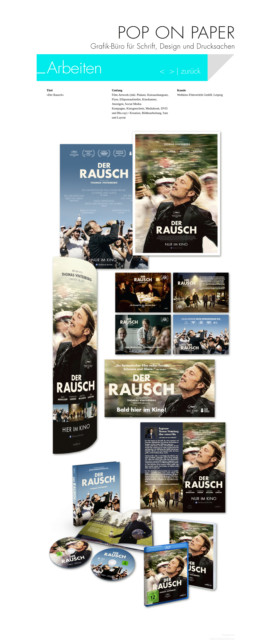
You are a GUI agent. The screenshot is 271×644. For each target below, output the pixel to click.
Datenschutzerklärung (222, 639)
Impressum (228, 635)
